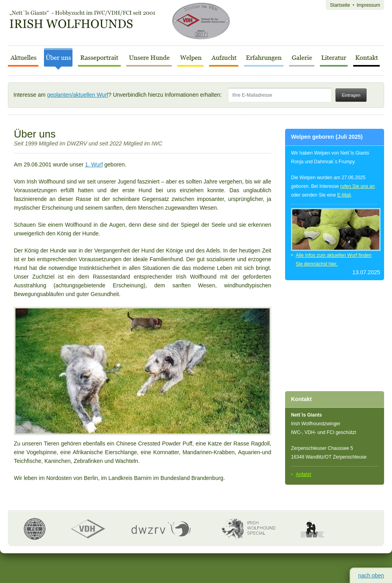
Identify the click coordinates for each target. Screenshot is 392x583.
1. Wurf (94, 164)
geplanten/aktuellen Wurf (78, 95)
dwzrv (161, 529)
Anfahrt (304, 474)
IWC (312, 529)
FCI (35, 529)
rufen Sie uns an (357, 186)
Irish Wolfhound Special (246, 529)
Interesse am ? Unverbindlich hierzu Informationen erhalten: (173, 95)
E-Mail (344, 195)
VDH (88, 529)
